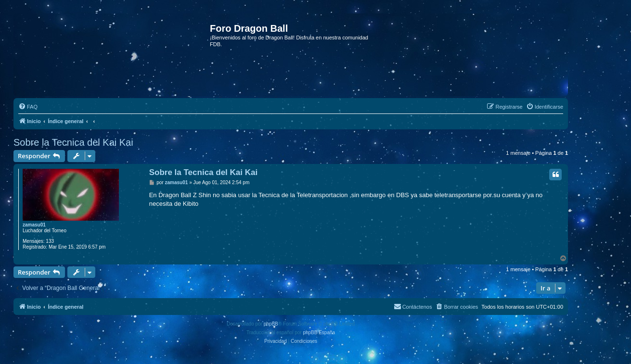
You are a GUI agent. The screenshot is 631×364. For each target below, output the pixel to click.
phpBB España (319, 333)
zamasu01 (34, 225)
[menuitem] (28, 107)
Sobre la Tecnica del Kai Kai (73, 142)
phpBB (271, 324)
